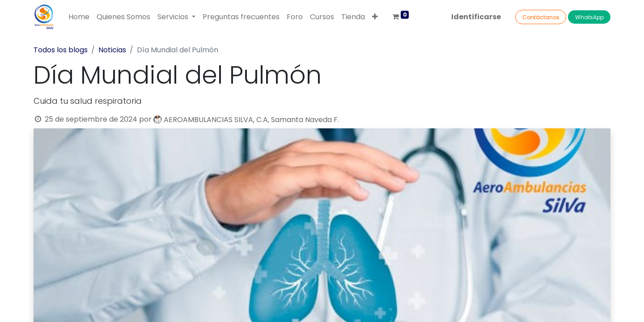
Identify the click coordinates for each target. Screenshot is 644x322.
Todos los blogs (61, 50)
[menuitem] (79, 17)
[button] (375, 17)
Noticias (112, 50)
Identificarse (476, 17)
